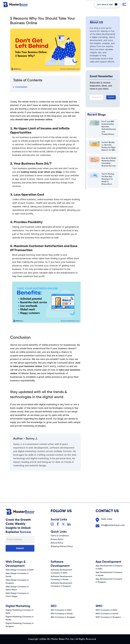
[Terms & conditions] (60, 536)
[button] (107, 5)
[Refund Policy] (57, 543)
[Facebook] (58, 524)
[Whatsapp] (107, 5)
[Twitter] (63, 524)
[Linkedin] (69, 524)
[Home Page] (15, 5)
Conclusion (21, 87)
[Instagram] (52, 524)
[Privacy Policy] (57, 539)
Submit (111, 97)
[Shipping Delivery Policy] (62, 547)
